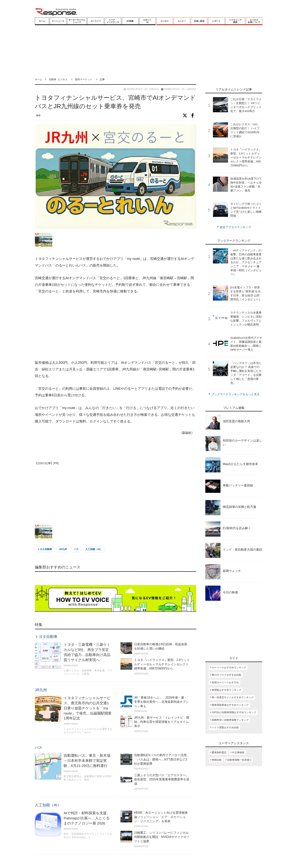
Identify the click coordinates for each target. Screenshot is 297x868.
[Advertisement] (116, 327)
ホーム (42, 21)
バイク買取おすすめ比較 (225, 727)
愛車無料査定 (219, 752)
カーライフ (96, 21)
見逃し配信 (199, 21)
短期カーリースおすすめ (225, 682)
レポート (216, 21)
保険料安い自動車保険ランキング (230, 720)
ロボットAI (147, 21)
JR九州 (63, 549)
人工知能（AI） (94, 549)
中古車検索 (238, 752)
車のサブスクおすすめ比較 (227, 675)
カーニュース (58, 21)
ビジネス (165, 21)
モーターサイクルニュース (77, 21)
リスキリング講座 (235, 21)
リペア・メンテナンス (113, 21)
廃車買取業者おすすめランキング (230, 705)
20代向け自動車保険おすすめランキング (234, 712)
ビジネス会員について (254, 21)
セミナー (182, 21)
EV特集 (130, 21)
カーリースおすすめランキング (229, 667)
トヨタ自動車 (45, 549)
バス (76, 549)
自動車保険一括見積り (239, 760)
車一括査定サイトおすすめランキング (233, 697)
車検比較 (217, 760)
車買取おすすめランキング (227, 690)
